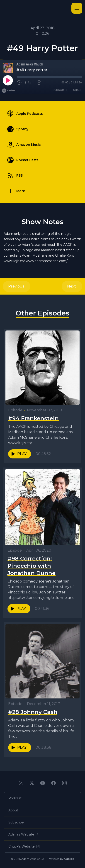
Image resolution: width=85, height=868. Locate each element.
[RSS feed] (21, 783)
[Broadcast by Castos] (8, 91)
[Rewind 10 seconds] (19, 83)
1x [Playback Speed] (29, 83)
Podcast (15, 798)
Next (72, 286)
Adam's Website (24, 834)
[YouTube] (43, 783)
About (13, 810)
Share (78, 90)
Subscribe (60, 90)
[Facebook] (53, 783)
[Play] (8, 80)
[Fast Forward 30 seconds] (39, 83)
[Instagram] (64, 783)
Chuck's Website (24, 846)
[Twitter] (32, 783)
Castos (69, 859)
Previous (17, 286)
